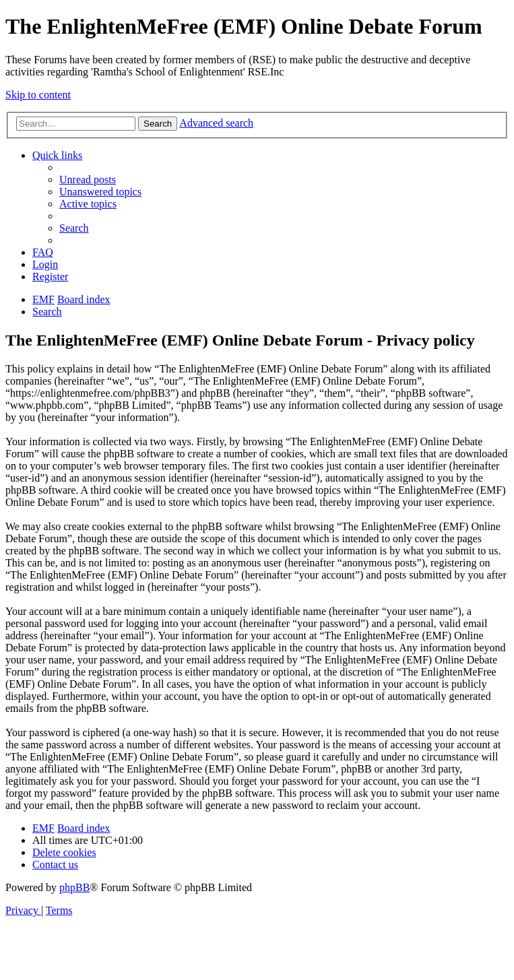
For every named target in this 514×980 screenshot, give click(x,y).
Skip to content (38, 95)
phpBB (74, 887)
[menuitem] (88, 179)
